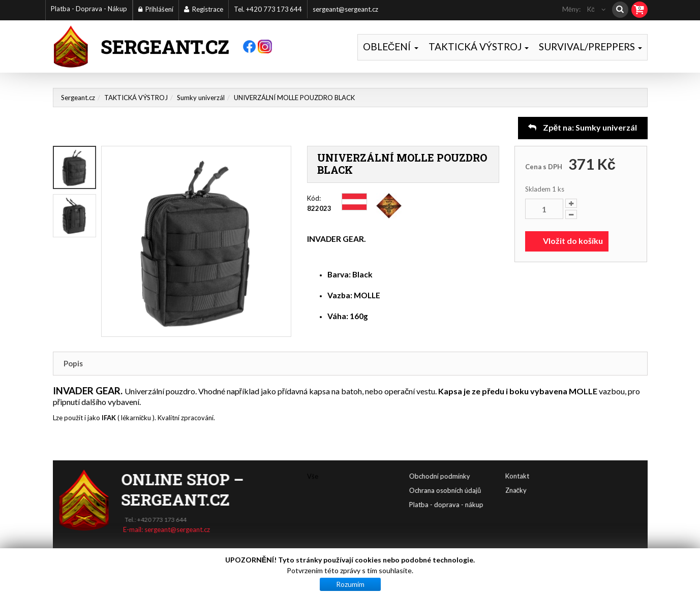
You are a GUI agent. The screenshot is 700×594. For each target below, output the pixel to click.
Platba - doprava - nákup (499, 505)
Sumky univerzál (201, 98)
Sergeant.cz (78, 98)
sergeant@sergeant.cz (345, 9)
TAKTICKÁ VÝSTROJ (479, 46)
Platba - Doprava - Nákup (89, 9)
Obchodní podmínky (492, 476)
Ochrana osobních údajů (497, 490)
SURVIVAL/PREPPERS (590, 46)
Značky (516, 476)
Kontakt (517, 461)
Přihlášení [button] (156, 9)
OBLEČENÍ (391, 46)
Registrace (204, 9)
